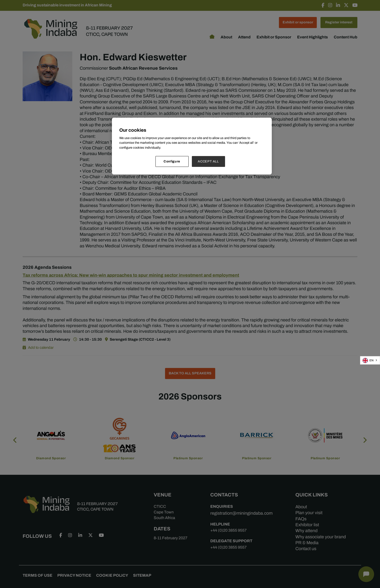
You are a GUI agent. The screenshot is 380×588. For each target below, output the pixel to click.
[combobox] (370, 360)
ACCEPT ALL (208, 161)
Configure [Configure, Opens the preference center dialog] (172, 161)
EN (368, 360)
